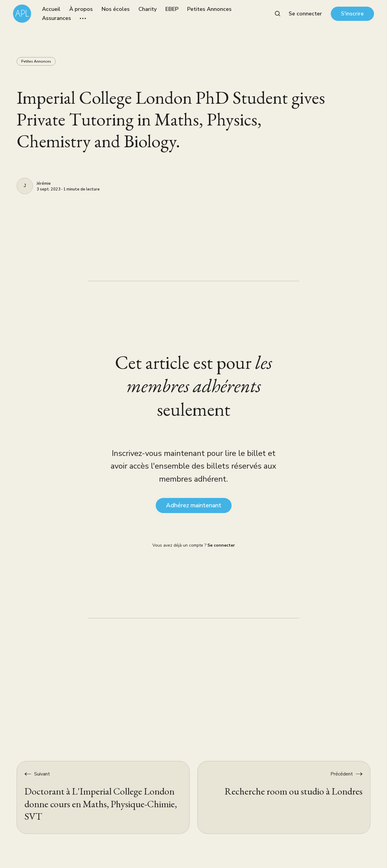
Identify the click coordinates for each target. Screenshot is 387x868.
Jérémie (44, 184)
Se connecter (305, 14)
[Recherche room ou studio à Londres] (284, 797)
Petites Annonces (209, 9)
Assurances (57, 18)
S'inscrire (352, 14)
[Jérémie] (25, 186)
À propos (81, 9)
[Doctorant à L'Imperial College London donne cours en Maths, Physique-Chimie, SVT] (103, 797)
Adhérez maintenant (194, 505)
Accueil (51, 9)
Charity (148, 9)
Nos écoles (116, 9)
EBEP (172, 9)
